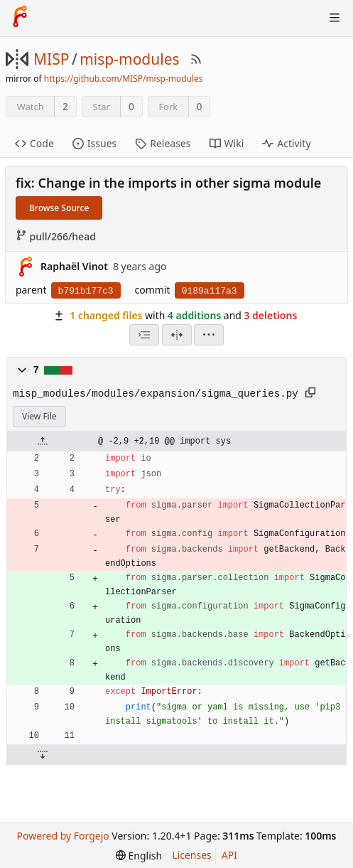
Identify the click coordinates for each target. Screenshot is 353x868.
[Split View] (177, 335)
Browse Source (59, 208)
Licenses (192, 855)
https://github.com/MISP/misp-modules (124, 79)
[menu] (209, 335)
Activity (286, 143)
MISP (51, 59)
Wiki (227, 143)
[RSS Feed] (196, 59)
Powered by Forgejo (63, 836)
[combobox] (144, 335)
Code (34, 143)
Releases (163, 143)
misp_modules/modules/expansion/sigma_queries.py (156, 394)
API (229, 855)
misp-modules (129, 59)
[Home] (20, 18)
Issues (94, 143)
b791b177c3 (86, 291)
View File (39, 416)
